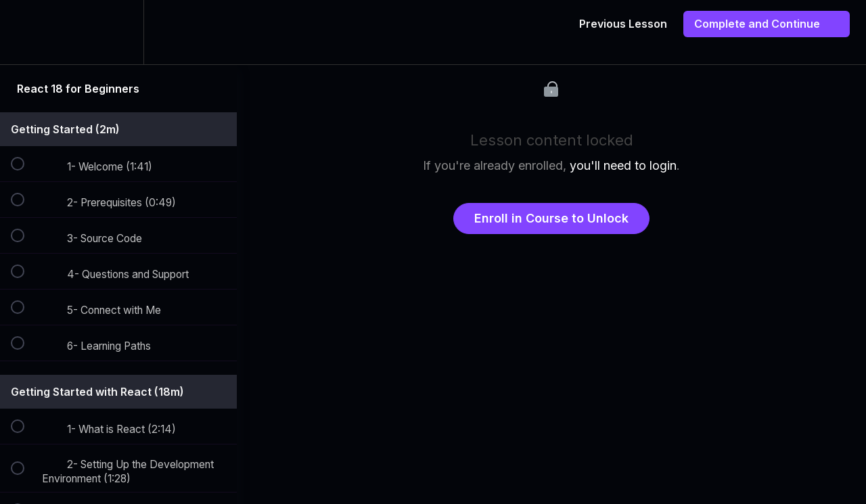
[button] (25, 32)
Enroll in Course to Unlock (551, 218)
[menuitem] (118, 32)
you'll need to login (623, 165)
